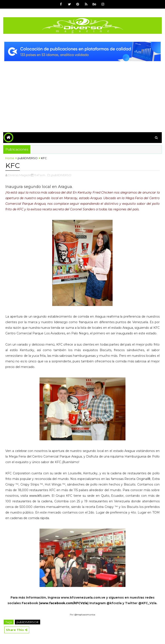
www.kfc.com (39, 496)
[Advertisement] (82, 93)
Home (10, 158)
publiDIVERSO (28, 158)
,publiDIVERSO (61, 175)
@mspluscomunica (85, 615)
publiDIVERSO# (27, 622)
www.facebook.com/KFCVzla (64, 603)
